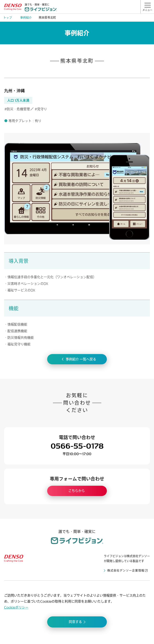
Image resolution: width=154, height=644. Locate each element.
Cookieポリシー (16, 607)
